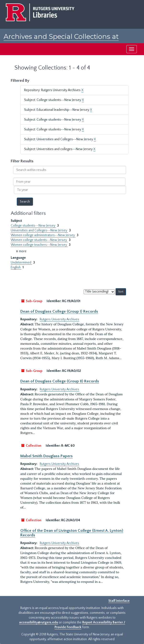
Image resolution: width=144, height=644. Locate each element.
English (16, 267)
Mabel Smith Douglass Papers (47, 456)
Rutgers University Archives (59, 319)
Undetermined (21, 263)
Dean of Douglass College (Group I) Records (59, 311)
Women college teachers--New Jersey (39, 245)
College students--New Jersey (33, 226)
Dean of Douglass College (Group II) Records (60, 381)
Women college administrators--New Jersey (43, 235)
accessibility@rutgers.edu (39, 622)
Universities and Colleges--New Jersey (39, 230)
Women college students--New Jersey (39, 240)
